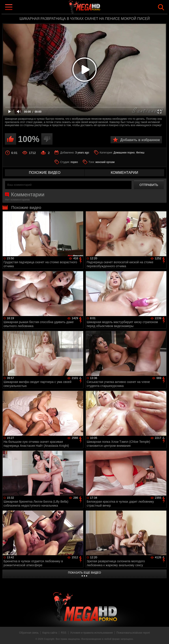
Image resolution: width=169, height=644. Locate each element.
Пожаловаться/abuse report (133, 633)
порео (74, 162)
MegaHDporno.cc (93, 7)
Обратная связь (29, 633)
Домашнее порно (124, 153)
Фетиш (140, 153)
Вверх (162, 636)
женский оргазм (105, 162)
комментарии (124, 173)
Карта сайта (50, 633)
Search (161, 7)
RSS (64, 633)
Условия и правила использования (91, 633)
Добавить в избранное (140, 140)
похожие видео (45, 173)
